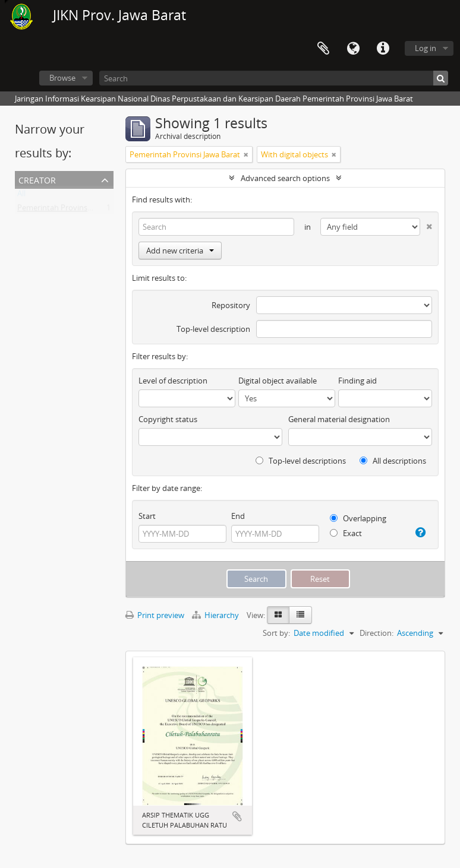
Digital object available (278, 381)
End (238, 516)
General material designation (339, 419)
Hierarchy (216, 615)
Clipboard (323, 49)
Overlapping (358, 518)
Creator (37, 179)
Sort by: (276, 633)
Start (147, 516)
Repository (231, 305)
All (21, 196)
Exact (346, 533)
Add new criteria (180, 251)
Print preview (155, 615)
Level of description (173, 381)
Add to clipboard (237, 816)
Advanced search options (285, 178)
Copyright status (168, 419)
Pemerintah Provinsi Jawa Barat (73, 210)
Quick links (383, 49)
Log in (426, 48)
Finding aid (357, 381)
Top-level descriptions (301, 461)
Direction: (376, 633)
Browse (62, 78)
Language (353, 49)
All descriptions (393, 461)
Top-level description (213, 329)
